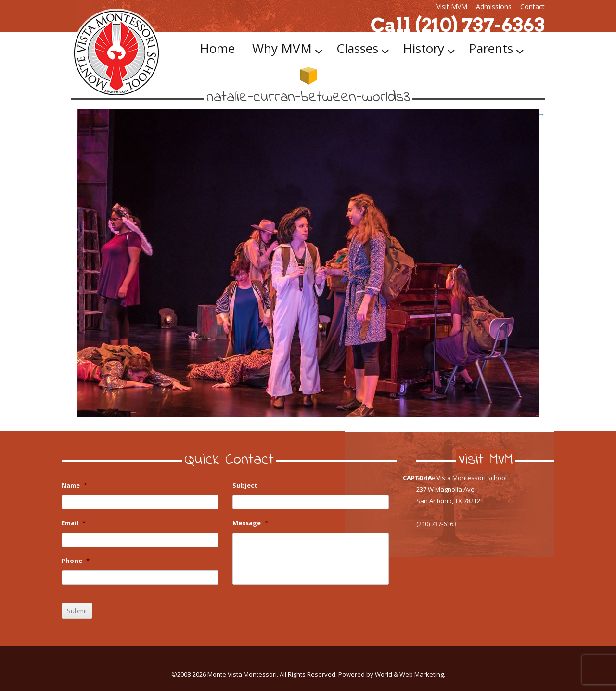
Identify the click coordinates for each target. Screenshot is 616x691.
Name (74, 486)
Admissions (494, 7)
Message (250, 523)
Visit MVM (452, 7)
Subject (245, 486)
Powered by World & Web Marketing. (392, 674)
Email (74, 523)
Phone (76, 561)
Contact (533, 7)
